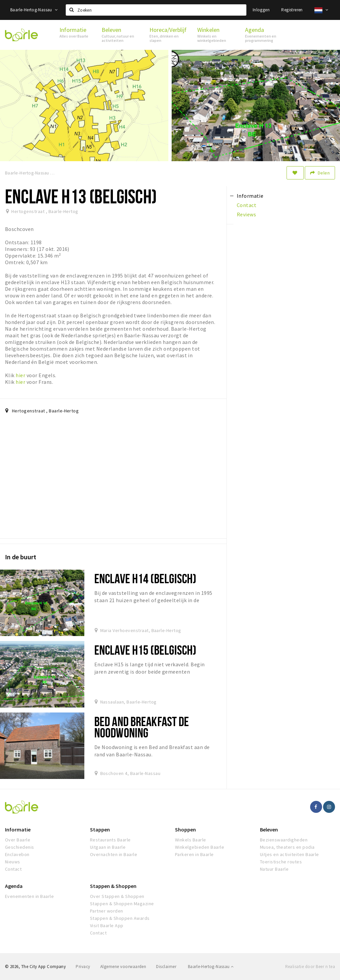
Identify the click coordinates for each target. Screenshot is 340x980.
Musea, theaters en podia (287, 847)
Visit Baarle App (107, 926)
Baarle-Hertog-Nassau (34, 10)
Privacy (83, 967)
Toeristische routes (281, 862)
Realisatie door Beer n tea (310, 967)
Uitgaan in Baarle (108, 847)
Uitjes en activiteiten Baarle (290, 854)
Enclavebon (17, 854)
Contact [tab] (247, 205)
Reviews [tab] (246, 214)
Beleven (269, 829)
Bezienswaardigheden (284, 840)
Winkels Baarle (191, 840)
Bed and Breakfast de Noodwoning (142, 727)
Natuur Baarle (274, 869)
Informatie (18, 829)
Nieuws (13, 862)
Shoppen (185, 829)
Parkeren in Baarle (194, 854)
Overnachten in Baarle (114, 854)
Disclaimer (166, 967)
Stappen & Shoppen (113, 886)
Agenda (14, 886)
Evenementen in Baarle (29, 896)
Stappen (100, 829)
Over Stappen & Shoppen (117, 896)
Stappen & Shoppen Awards (120, 918)
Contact (13, 869)
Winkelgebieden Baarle (200, 847)
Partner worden (107, 911)
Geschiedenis (20, 847)
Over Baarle (18, 840)
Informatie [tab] (250, 196)
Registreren (292, 10)
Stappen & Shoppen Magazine (122, 904)
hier (20, 375)
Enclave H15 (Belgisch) (145, 650)
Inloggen (261, 10)
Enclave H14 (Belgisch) (145, 578)
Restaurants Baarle (110, 840)
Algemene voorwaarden (123, 967)
